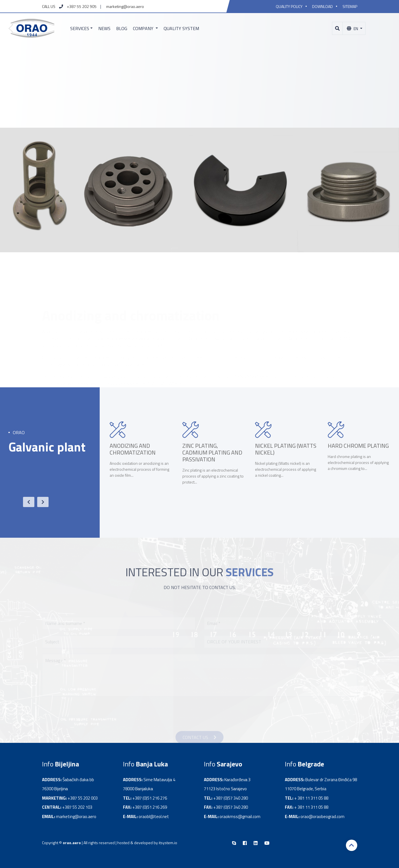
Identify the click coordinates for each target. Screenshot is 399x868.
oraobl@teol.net (154, 816)
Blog (122, 28)
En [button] (353, 29)
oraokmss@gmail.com (240, 816)
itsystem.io (168, 843)
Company (144, 28)
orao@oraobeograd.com (322, 816)
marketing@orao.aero (125, 6)
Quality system (181, 28)
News (104, 28)
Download (322, 6)
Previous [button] (26, 502)
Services (80, 28)
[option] (140, 459)
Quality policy (289, 6)
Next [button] (40, 502)
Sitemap (350, 6)
